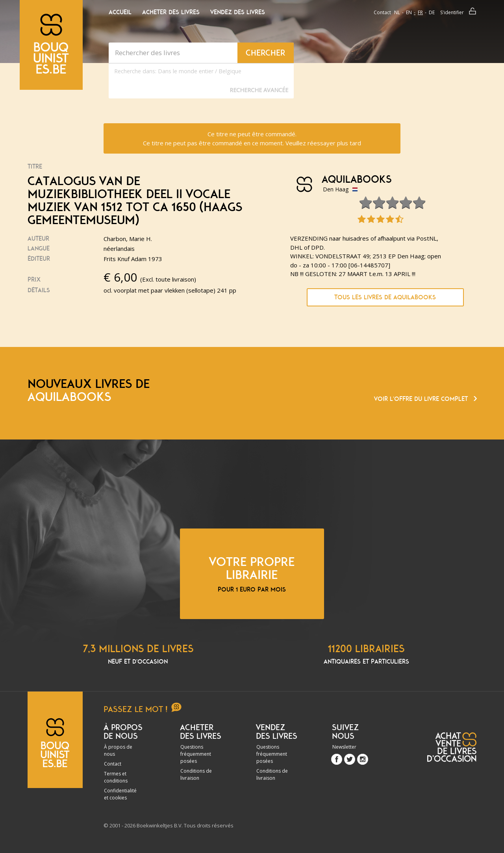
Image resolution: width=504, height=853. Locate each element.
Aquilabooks (357, 180)
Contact (382, 12)
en (409, 12)
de (432, 12)
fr (420, 12)
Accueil (120, 12)
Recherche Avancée (259, 90)
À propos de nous (118, 750)
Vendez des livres (238, 12)
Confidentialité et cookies (120, 794)
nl (397, 12)
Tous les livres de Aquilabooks (385, 297)
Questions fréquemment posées (196, 754)
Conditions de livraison (196, 774)
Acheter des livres (171, 12)
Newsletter (344, 747)
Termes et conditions (116, 777)
